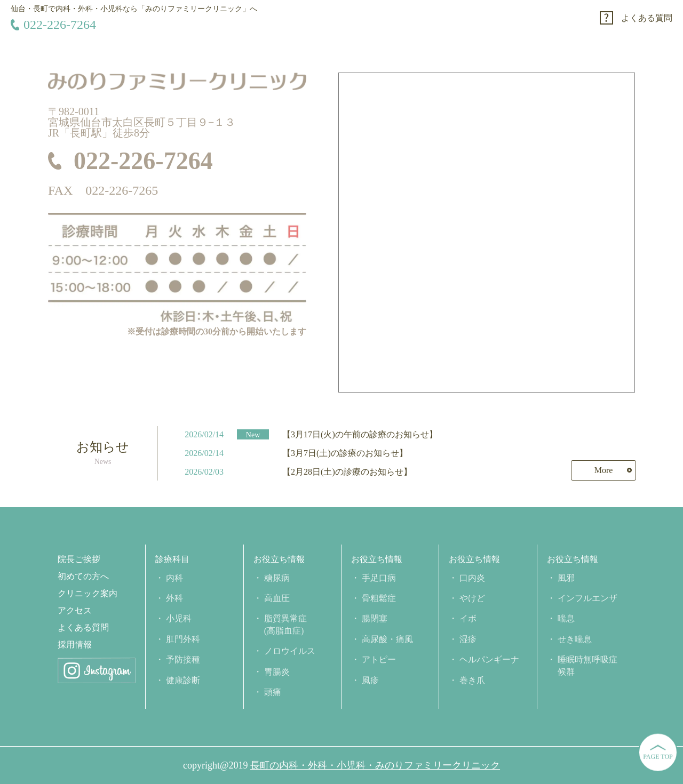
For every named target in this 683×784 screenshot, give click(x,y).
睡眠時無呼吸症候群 (587, 665)
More (604, 470)
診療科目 (172, 559)
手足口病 (379, 578)
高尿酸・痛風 (387, 639)
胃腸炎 (277, 672)
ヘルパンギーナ (489, 659)
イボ (468, 618)
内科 (174, 578)
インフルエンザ (587, 598)
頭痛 (273, 692)
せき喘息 (575, 639)
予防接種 (183, 659)
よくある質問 (647, 18)
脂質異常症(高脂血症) (285, 624)
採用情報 (75, 645)
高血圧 (277, 598)
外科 (174, 598)
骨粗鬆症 (379, 598)
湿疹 (468, 639)
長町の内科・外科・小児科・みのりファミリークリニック (375, 765)
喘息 (566, 618)
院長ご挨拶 (79, 559)
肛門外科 (183, 639)
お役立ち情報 (279, 559)
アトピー (379, 659)
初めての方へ (83, 577)
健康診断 (183, 680)
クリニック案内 (88, 594)
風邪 (566, 578)
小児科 (179, 618)
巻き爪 (472, 680)
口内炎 (472, 578)
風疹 (370, 680)
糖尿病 (277, 578)
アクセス (75, 611)
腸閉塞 (375, 618)
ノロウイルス (290, 651)
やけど (472, 598)
